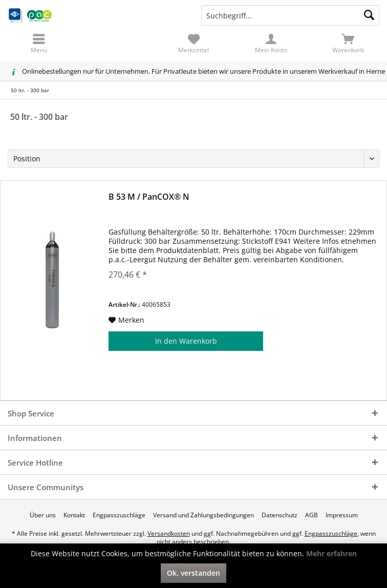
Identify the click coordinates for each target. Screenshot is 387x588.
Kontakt (74, 515)
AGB (311, 515)
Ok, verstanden (193, 573)
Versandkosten (169, 533)
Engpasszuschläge (119, 515)
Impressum (342, 515)
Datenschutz (279, 515)
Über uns (43, 515)
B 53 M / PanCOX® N (149, 197)
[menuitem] (348, 44)
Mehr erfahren (331, 553)
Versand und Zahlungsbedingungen (203, 515)
